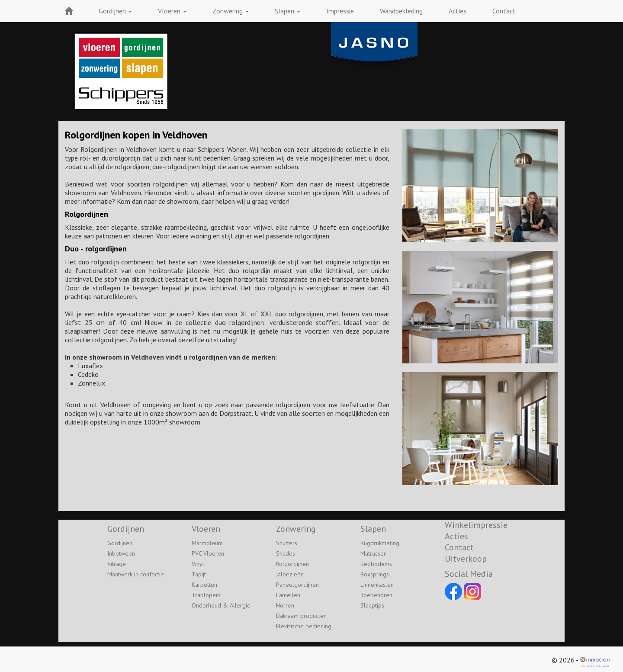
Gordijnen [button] (115, 11)
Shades (286, 553)
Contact (504, 11)
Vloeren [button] (172, 11)
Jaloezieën (290, 574)
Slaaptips (372, 605)
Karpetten (204, 585)
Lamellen (288, 595)
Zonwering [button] (231, 11)
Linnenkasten (377, 585)
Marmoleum (207, 543)
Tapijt (199, 574)
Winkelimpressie (476, 525)
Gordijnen (120, 543)
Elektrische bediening (304, 626)
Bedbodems (376, 564)
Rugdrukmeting (380, 543)
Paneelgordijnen (297, 585)
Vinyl (198, 564)
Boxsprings (375, 574)
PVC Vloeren (208, 553)
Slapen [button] (287, 11)
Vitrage (117, 564)
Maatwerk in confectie (136, 574)
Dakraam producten (301, 616)
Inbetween (121, 553)
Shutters (287, 543)
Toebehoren (376, 595)
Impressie (340, 11)
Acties (458, 11)
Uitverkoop (466, 559)
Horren (285, 605)
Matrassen (374, 553)
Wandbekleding (401, 11)
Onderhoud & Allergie (221, 605)
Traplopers (206, 595)
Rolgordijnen (292, 564)
